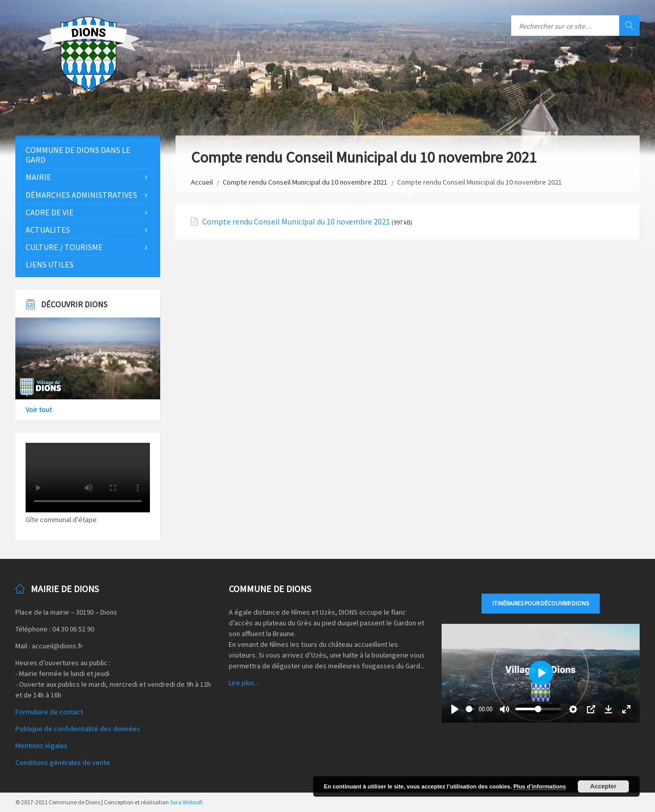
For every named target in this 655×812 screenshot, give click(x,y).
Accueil (202, 182)
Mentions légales (41, 746)
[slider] (470, 709)
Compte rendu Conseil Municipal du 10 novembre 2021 (305, 182)
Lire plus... (244, 683)
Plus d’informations (540, 786)
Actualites (48, 230)
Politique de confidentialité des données (78, 729)
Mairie (38, 177)
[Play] (455, 709)
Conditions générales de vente (63, 762)
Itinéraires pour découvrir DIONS (541, 603)
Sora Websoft (186, 802)
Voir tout (39, 410)
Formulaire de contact (49, 712)
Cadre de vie (50, 212)
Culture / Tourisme (64, 247)
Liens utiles (50, 264)
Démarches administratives (81, 195)
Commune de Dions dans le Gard (78, 155)
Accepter (603, 786)
